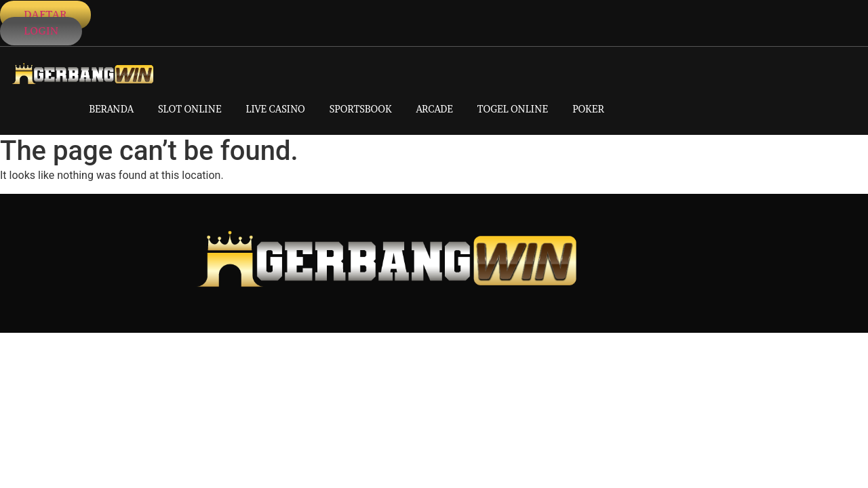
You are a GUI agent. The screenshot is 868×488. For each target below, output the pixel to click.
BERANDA (111, 109)
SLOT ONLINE (190, 109)
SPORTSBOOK (361, 109)
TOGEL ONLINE (513, 109)
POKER (588, 109)
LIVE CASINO (276, 109)
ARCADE (435, 109)
